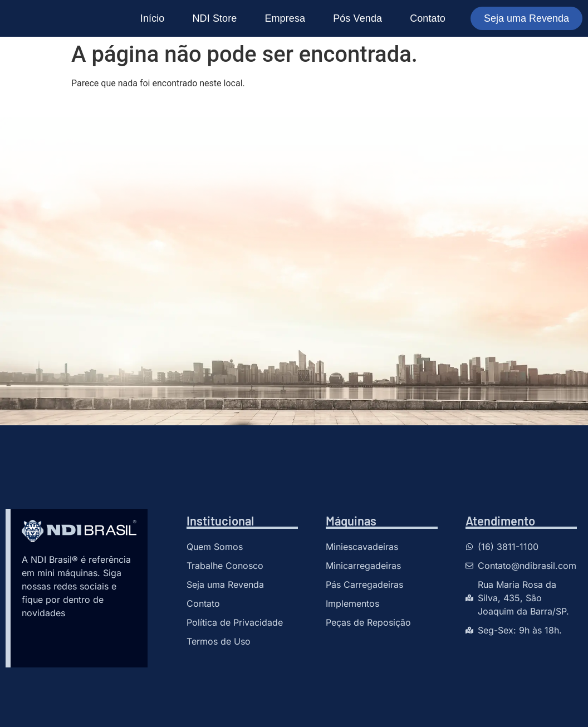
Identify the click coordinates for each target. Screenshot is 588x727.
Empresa (285, 18)
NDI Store (214, 18)
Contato (428, 18)
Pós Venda (357, 18)
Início (153, 18)
